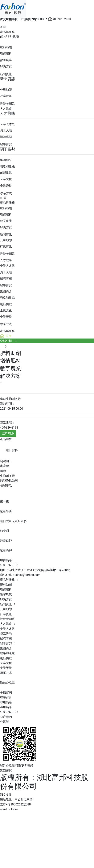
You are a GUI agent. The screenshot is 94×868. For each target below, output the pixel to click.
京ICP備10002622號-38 (15, 804)
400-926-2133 (59, 19)
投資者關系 (7, 104)
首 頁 (3, 197)
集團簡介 (6, 160)
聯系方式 (6, 193)
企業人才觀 (7, 124)
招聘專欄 (6, 137)
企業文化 (6, 179)
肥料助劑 (6, 47)
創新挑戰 (6, 173)
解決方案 (6, 66)
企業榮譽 (6, 186)
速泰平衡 (6, 511)
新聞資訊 (6, 74)
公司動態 (6, 90)
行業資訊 (6, 96)
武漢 (29, 799)
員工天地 (6, 130)
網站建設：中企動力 (13, 799)
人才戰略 (6, 109)
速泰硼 (4, 531)
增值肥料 (6, 54)
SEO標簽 (6, 795)
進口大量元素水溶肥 (13, 521)
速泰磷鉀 (6, 541)
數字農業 (6, 60)
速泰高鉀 (6, 550)
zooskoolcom (9, 809)
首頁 (3, 27)
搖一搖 (4, 501)
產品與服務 (7, 32)
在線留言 (6, 697)
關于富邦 (6, 145)
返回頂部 (6, 771)
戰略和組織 (7, 166)
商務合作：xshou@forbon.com (20, 575)
